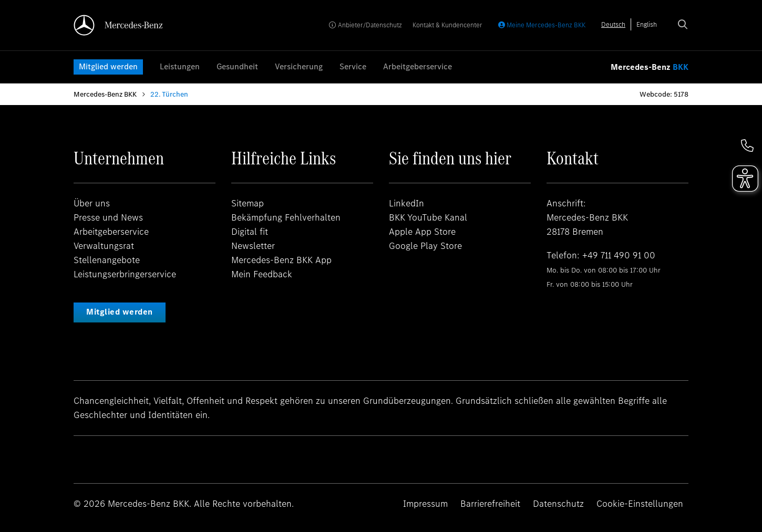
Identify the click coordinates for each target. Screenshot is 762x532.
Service (353, 66)
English (647, 24)
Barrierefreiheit (490, 504)
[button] (747, 145)
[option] (647, 24)
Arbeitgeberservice (418, 66)
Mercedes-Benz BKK (105, 94)
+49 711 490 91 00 (619, 255)
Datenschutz (558, 504)
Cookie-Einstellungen (640, 504)
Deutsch (613, 24)
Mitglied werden (108, 66)
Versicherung (299, 66)
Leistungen (180, 66)
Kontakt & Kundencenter (447, 25)
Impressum (425, 504)
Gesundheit (237, 66)
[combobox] (613, 24)
